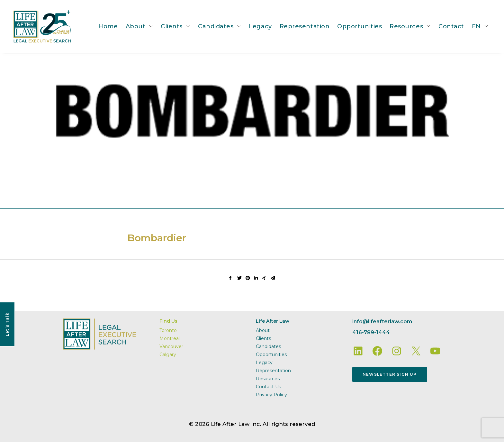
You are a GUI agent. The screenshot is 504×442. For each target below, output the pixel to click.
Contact (451, 26)
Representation (305, 26)
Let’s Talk (7, 324)
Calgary (168, 355)
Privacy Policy (271, 395)
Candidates (216, 26)
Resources (406, 26)
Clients (172, 26)
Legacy (260, 26)
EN (476, 26)
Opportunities (360, 26)
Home (108, 26)
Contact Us (268, 387)
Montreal (170, 338)
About (136, 26)
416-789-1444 (371, 332)
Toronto (168, 330)
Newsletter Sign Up (390, 374)
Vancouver (171, 346)
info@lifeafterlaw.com (382, 322)
